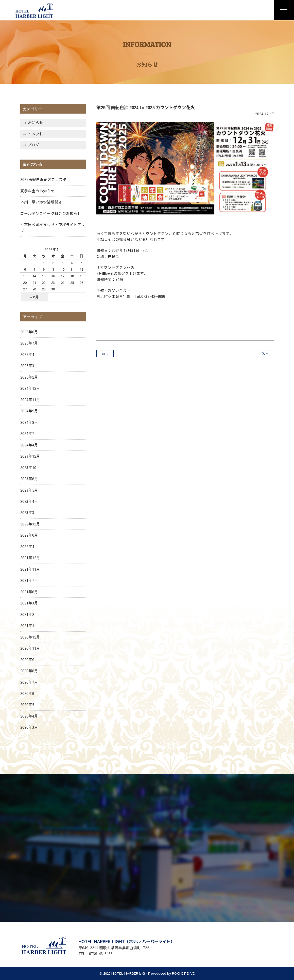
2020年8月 (29, 671)
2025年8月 (29, 332)
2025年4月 (29, 354)
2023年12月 (30, 456)
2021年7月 (29, 580)
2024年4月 (29, 445)
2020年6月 (29, 693)
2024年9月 (29, 411)
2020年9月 (29, 660)
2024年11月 (30, 400)
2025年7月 (29, 343)
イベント (36, 134)
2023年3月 (29, 512)
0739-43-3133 (101, 954)
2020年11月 (30, 648)
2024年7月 (29, 433)
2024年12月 (30, 388)
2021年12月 (30, 558)
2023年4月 (29, 501)
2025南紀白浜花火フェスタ (43, 179)
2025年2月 (29, 377)
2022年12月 (30, 524)
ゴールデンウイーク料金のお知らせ (51, 213)
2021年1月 (29, 626)
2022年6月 (29, 535)
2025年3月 (29, 366)
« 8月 (34, 297)
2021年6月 (29, 592)
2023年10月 (30, 468)
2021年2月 (29, 614)
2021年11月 (30, 569)
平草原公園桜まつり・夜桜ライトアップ (53, 228)
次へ (265, 354)
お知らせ (36, 123)
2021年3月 (29, 603)
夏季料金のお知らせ (37, 191)
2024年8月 (29, 422)
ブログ (34, 145)
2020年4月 (29, 716)
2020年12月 (30, 637)
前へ (105, 354)
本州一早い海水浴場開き (41, 202)
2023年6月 (29, 479)
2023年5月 (29, 490)
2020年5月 (29, 705)
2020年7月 (29, 682)
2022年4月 (29, 547)
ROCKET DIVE (183, 973)
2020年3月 (29, 727)
